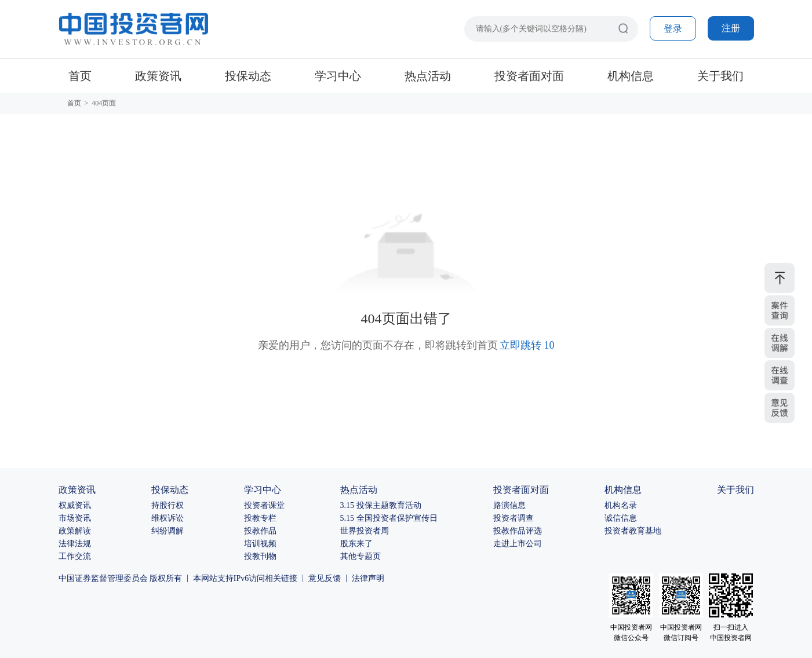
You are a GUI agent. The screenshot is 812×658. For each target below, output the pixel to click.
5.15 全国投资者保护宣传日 (389, 518)
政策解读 (75, 531)
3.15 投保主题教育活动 (381, 505)
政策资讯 (158, 76)
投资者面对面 (529, 76)
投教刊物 (260, 556)
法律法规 (75, 544)
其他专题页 (361, 556)
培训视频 (260, 544)
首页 (80, 76)
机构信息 (631, 76)
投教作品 (260, 531)
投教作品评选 (518, 531)
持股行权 (168, 505)
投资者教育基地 (633, 531)
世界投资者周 (365, 531)
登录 (673, 29)
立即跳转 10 (527, 345)
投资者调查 (514, 518)
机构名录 (621, 505)
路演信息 (509, 505)
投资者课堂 (264, 505)
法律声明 (368, 578)
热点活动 (428, 76)
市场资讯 (75, 518)
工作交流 (75, 556)
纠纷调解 (168, 531)
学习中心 (338, 76)
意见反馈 (325, 578)
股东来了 (356, 544)
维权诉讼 (168, 518)
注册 (731, 28)
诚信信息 (621, 518)
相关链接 (281, 578)
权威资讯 (75, 505)
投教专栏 (260, 518)
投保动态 (248, 76)
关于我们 (720, 76)
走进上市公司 (518, 544)
